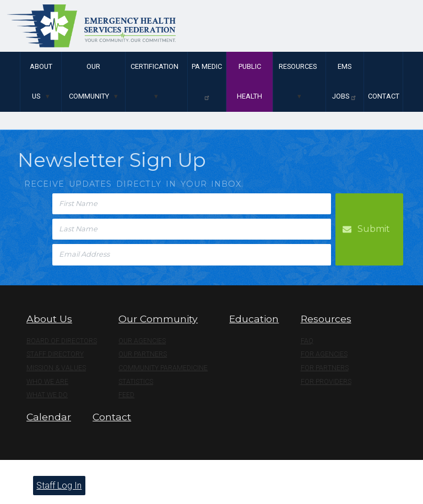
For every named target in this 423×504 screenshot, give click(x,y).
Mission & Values (56, 368)
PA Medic (207, 82)
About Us (41, 81)
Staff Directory (55, 354)
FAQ (307, 341)
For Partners (325, 368)
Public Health (250, 81)
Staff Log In (59, 486)
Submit (374, 229)
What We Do (47, 395)
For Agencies (324, 354)
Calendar (49, 417)
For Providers (326, 382)
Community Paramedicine (163, 368)
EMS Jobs (345, 82)
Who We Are (47, 382)
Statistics (136, 382)
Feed (126, 395)
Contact (384, 96)
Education (254, 319)
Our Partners (143, 354)
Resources (298, 66)
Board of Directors (62, 341)
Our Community (89, 81)
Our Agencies (142, 341)
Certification (154, 66)
